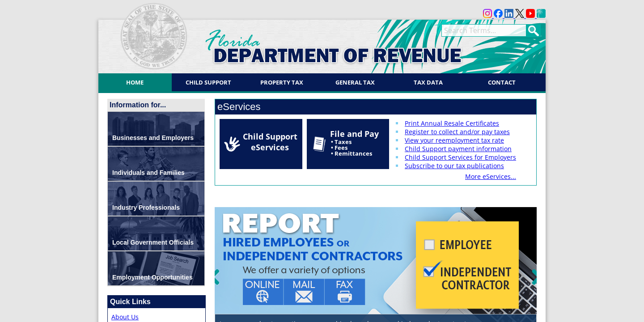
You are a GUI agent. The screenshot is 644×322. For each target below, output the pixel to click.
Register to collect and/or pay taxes (457, 132)
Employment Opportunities (153, 277)
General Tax (355, 82)
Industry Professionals (146, 208)
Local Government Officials (153, 242)
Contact (502, 82)
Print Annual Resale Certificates (452, 123)
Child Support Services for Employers (460, 157)
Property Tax (282, 82)
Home (135, 82)
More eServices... (491, 176)
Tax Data (428, 82)
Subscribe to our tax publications (454, 166)
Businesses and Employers (153, 138)
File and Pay (354, 143)
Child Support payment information (458, 149)
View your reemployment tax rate (454, 140)
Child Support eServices (270, 142)
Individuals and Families (148, 173)
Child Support (208, 82)
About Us (125, 317)
